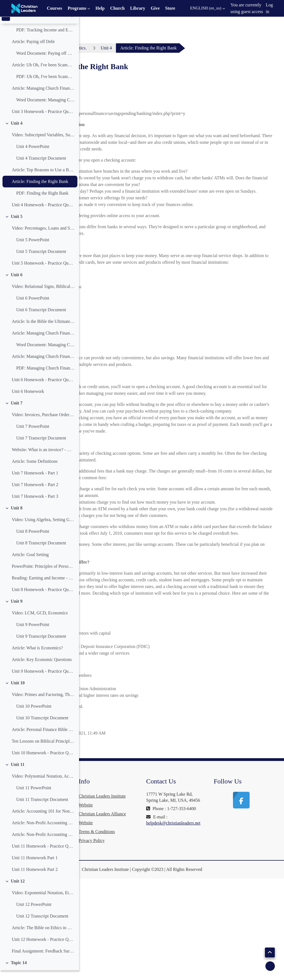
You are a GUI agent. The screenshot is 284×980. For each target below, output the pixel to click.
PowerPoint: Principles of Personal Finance (43, 576)
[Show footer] (270, 966)
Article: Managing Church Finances (43, 98)
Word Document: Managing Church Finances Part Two (45, 354)
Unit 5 (17, 226)
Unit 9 (17, 611)
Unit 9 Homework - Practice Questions (43, 681)
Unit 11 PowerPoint (34, 797)
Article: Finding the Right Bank (40, 191)
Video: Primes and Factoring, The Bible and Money (43, 704)
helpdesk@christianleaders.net (215, 941)
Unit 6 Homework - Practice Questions (43, 389)
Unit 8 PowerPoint (33, 541)
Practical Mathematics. (150, 48)
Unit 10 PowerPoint (34, 716)
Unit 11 (18, 774)
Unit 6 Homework (28, 401)
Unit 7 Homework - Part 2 (35, 494)
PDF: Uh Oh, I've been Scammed (45, 86)
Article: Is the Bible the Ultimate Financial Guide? (43, 331)
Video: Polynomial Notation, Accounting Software (43, 786)
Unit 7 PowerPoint (33, 436)
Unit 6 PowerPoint (33, 307)
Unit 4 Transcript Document (41, 168)
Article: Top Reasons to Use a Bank (43, 179)
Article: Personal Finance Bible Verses (43, 739)
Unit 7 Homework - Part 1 (35, 482)
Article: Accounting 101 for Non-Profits (43, 821)
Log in (269, 8)
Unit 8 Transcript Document (41, 552)
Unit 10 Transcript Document (42, 727)
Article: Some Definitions (35, 471)
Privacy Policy (154, 940)
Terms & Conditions (159, 932)
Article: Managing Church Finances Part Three (43, 366)
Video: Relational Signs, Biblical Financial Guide (43, 296)
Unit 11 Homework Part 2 (35, 879)
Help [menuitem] (100, 8)
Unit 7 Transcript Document (41, 447)
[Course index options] (72, 25)
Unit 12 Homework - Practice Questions (43, 949)
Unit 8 (17, 517)
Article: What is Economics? (37, 657)
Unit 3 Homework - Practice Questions (43, 121)
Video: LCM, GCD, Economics (40, 622)
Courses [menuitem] (54, 8)
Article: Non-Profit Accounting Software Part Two (43, 844)
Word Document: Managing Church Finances (45, 109)
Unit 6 (17, 284)
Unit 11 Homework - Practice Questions (43, 855)
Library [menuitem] (138, 8)
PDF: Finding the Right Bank (42, 203)
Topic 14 (19, 972)
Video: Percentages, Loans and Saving (43, 238)
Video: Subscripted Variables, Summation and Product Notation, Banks (43, 144)
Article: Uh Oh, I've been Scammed (43, 74)
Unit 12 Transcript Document (42, 925)
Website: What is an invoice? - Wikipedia (43, 459)
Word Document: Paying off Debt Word (45, 63)
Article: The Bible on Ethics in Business (43, 937)
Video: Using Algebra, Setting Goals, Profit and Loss (43, 529)
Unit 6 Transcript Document (41, 319)
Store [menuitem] (170, 8)
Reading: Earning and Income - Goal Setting (43, 587)
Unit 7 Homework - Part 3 (35, 506)
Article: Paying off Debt (33, 51)
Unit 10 (18, 692)
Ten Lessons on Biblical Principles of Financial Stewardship (43, 751)
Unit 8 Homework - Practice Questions (43, 599)
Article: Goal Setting (30, 564)
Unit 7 (17, 412)
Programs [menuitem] (77, 8)
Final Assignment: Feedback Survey (43, 960)
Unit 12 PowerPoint (34, 914)
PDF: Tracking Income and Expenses (45, 39)
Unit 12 (18, 890)
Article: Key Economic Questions (42, 669)
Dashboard (106, 48)
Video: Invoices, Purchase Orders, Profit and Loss (43, 424)
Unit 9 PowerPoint (33, 634)
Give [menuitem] (155, 8)
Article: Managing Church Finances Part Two (43, 342)
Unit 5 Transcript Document (41, 261)
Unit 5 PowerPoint (33, 249)
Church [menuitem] (117, 8)
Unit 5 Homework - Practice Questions (43, 272)
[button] (204, 8)
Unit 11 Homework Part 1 (35, 867)
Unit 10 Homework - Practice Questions (43, 762)
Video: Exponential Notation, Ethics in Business (43, 902)
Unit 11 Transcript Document (42, 809)
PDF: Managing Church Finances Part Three (45, 377)
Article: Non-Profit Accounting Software (43, 832)
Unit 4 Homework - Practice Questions (43, 214)
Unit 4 (17, 133)
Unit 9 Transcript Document (41, 646)
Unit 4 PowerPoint (33, 156)
